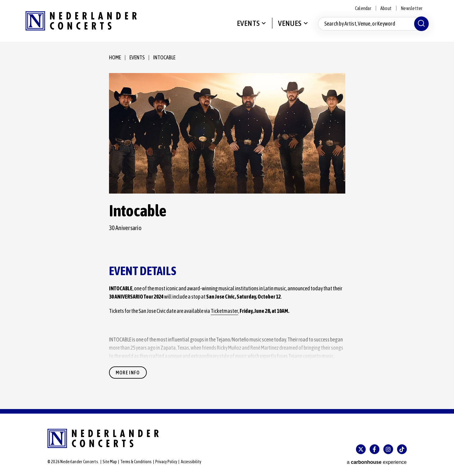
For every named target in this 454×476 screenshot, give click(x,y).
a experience (377, 462)
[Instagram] (388, 449)
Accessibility (191, 462)
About (386, 8)
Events (248, 23)
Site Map (110, 462)
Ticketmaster (224, 311)
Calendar (363, 8)
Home (115, 57)
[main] (227, 225)
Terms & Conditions (136, 462)
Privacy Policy (166, 462)
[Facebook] (375, 449)
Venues (290, 23)
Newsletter (412, 8)
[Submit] (421, 24)
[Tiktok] (402, 449)
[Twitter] (361, 449)
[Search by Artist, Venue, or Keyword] (373, 24)
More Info (128, 373)
